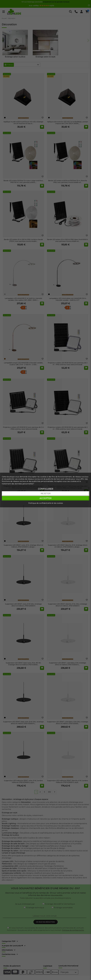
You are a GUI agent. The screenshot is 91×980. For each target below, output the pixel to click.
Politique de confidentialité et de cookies (46, 503)
